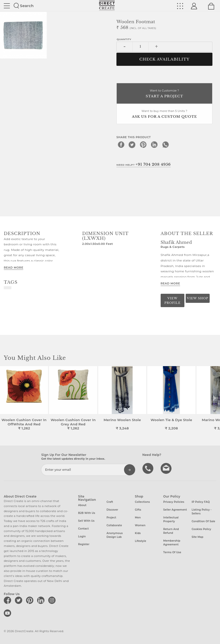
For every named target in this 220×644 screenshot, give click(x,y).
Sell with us (86, 521)
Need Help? (144, 164)
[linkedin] (154, 144)
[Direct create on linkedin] (42, 600)
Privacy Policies (174, 502)
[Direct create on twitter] (19, 600)
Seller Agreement (175, 510)
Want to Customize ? (164, 94)
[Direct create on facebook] (8, 600)
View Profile (173, 300)
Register (84, 544)
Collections (142, 502)
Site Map (198, 537)
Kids (138, 533)
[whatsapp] (165, 144)
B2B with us (87, 513)
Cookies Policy (201, 529)
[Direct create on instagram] (53, 600)
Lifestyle (141, 541)
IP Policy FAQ (201, 502)
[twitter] (132, 144)
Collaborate (114, 525)
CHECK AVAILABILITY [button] (165, 59)
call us (149, 468)
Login (82, 536)
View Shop (198, 298)
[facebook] (121, 144)
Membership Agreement (172, 543)
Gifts (138, 510)
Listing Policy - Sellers (202, 512)
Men (138, 518)
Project (111, 518)
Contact (83, 529)
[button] (214, 398)
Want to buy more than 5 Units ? (164, 114)
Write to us (167, 468)
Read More (14, 268)
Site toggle (7, 6)
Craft (110, 502)
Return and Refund (171, 531)
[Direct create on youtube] (8, 613)
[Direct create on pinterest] (31, 600)
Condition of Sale (203, 521)
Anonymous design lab (115, 535)
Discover (112, 510)
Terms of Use (172, 552)
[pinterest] (143, 144)
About (82, 505)
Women (140, 525)
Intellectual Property (171, 519)
